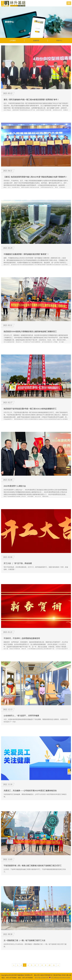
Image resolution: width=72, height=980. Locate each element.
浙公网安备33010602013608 (60, 978)
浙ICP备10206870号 (42, 978)
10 (50, 965)
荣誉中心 (59, 41)
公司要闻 (13, 41)
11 (54, 965)
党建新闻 (36, 41)
